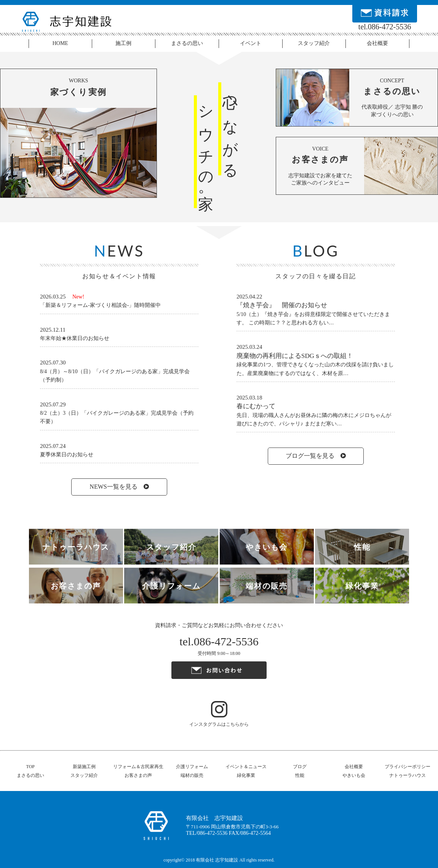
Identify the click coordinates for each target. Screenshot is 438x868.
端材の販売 (192, 775)
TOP (30, 767)
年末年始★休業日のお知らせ (75, 338)
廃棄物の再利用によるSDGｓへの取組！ (295, 356)
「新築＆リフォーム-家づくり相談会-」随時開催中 (100, 305)
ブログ (300, 767)
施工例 (123, 43)
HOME (60, 43)
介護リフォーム (192, 767)
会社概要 (377, 43)
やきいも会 (354, 775)
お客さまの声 (138, 775)
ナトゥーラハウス (408, 775)
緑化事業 (246, 775)
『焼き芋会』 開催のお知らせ (282, 305)
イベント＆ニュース (246, 767)
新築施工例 (84, 767)
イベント (251, 43)
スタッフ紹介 (314, 43)
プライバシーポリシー (408, 767)
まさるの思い (187, 43)
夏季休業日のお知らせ (67, 455)
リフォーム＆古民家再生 (138, 767)
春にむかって (256, 406)
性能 (300, 775)
